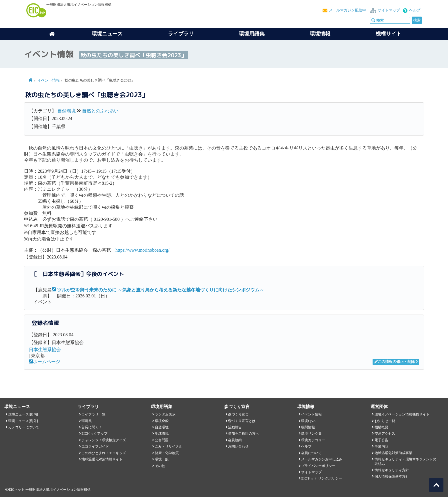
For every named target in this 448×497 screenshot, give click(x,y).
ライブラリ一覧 (93, 414)
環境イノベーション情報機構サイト (402, 414)
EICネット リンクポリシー (321, 478)
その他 (160, 466)
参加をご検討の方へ (243, 434)
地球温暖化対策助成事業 (393, 453)
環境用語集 (252, 34)
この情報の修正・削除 (394, 362)
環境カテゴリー (313, 440)
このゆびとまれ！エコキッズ (104, 453)
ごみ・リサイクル (169, 446)
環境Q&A (308, 421)
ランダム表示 (165, 414)
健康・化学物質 (167, 453)
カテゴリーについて (24, 427)
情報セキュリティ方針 (392, 470)
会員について (311, 453)
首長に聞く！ (92, 427)
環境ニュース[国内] (23, 414)
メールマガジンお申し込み (322, 459)
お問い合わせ (238, 446)
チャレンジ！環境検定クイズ (104, 440)
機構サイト (389, 34)
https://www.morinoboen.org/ (142, 250)
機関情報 (308, 427)
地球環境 (162, 434)
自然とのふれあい (100, 111)
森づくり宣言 (238, 414)
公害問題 (162, 440)
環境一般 (162, 459)
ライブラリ (181, 34)
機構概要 (381, 427)
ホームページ (45, 362)
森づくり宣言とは (242, 421)
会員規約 (235, 440)
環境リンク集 (311, 434)
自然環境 (67, 111)
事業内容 (381, 446)
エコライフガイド (95, 446)
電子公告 (381, 440)
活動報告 (235, 427)
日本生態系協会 (45, 350)
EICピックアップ (94, 434)
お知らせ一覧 (385, 421)
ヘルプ (415, 10)
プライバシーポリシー (318, 466)
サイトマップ (389, 10)
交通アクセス (385, 434)
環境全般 (162, 421)
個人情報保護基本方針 (392, 476)
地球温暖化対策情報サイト (102, 459)
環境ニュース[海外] (23, 421)
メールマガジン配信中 (347, 10)
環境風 (87, 421)
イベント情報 (49, 80)
